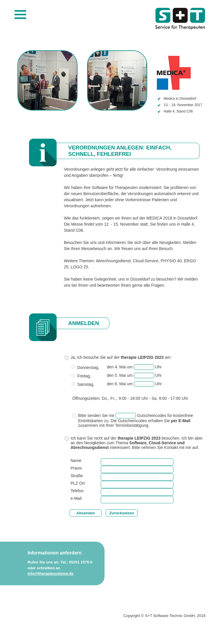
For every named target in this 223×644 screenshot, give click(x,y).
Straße (77, 476)
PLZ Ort (78, 483)
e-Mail (76, 498)
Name (76, 461)
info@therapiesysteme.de (51, 573)
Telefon (77, 491)
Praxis (76, 468)
